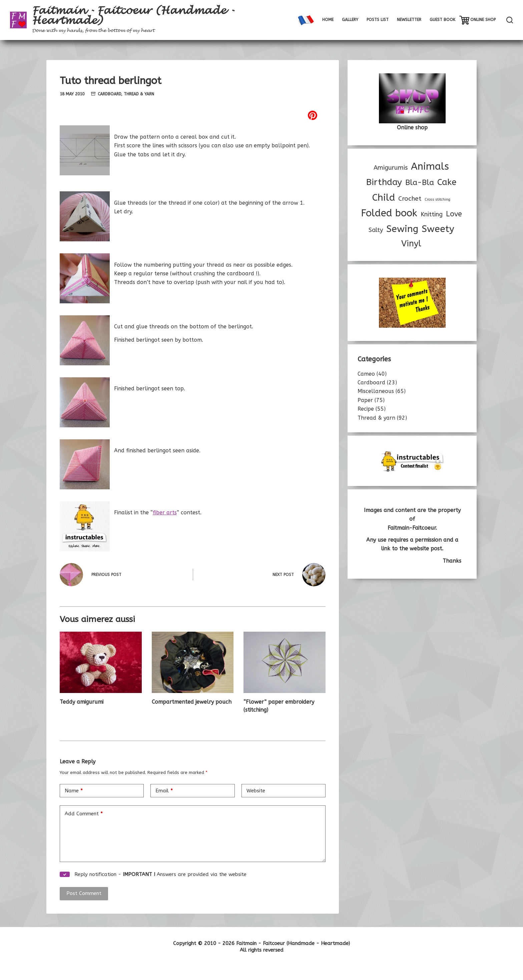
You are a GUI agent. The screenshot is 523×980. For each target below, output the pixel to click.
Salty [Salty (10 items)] (376, 230)
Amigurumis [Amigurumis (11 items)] (391, 168)
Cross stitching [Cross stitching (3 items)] (437, 199)
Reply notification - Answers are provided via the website (153, 874)
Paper (365, 400)
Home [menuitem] (328, 20)
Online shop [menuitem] (483, 20)
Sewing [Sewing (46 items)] (402, 229)
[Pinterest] (193, 115)
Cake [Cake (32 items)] (447, 182)
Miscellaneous (376, 391)
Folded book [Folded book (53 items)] (389, 213)
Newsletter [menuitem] (409, 20)
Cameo (366, 374)
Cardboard (109, 94)
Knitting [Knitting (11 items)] (432, 214)
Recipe (366, 409)
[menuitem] (306, 20)
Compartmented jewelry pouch (192, 702)
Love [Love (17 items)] (454, 214)
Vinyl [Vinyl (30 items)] (411, 244)
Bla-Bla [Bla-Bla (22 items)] (420, 182)
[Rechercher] (510, 20)
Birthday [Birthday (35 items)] (384, 182)
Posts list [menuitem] (378, 20)
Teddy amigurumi (82, 702)
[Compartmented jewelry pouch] (193, 662)
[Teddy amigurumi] (101, 662)
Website (256, 791)
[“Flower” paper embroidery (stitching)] (285, 662)
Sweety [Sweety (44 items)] (438, 229)
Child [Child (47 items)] (384, 197)
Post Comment (84, 893)
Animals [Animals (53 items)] (430, 166)
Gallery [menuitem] (350, 20)
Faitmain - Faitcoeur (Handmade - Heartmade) (133, 16)
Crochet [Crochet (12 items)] (410, 198)
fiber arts (165, 512)
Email (164, 791)
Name (74, 791)
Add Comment (84, 814)
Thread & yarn (139, 94)
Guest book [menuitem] (442, 20)
